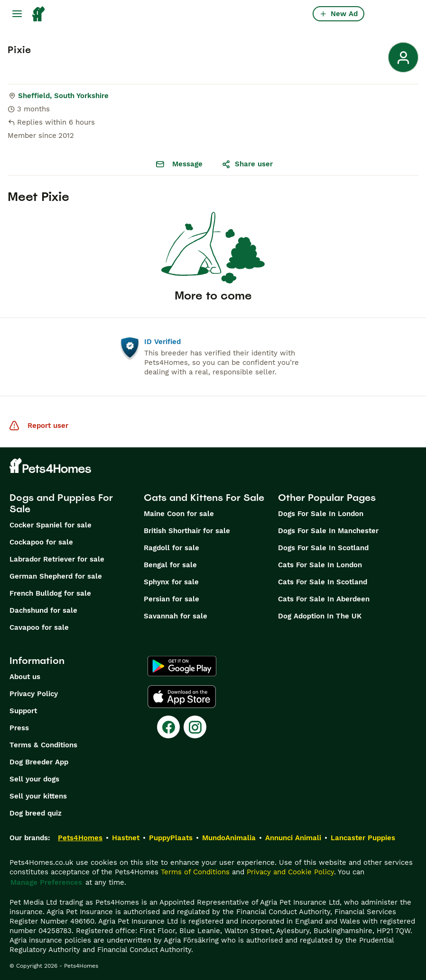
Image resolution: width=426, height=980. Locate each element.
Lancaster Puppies (363, 838)
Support (23, 711)
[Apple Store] (182, 697)
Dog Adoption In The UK (320, 616)
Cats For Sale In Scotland (323, 582)
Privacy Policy (34, 694)
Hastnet (126, 838)
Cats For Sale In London (320, 565)
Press (19, 728)
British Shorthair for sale (187, 531)
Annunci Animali (293, 838)
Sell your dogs (34, 779)
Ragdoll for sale (171, 548)
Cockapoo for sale (41, 542)
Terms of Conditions (195, 872)
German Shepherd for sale (56, 576)
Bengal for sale (170, 565)
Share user (247, 164)
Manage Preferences (46, 882)
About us (25, 677)
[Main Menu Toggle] (17, 14)
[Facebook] (168, 727)
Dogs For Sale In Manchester (328, 531)
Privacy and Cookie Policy (290, 872)
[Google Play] (182, 666)
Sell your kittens (38, 796)
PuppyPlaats (171, 838)
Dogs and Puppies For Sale (61, 503)
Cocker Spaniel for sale (51, 525)
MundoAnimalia (229, 838)
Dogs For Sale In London (321, 514)
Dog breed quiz (36, 813)
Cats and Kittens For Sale (204, 498)
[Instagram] (195, 727)
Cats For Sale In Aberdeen (324, 599)
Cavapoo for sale (39, 627)
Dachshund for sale (43, 610)
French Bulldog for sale (50, 593)
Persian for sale (171, 599)
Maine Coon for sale (179, 514)
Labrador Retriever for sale (57, 559)
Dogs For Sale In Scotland (323, 548)
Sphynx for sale (171, 582)
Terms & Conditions (43, 745)
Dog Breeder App (39, 762)
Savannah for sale (176, 616)
